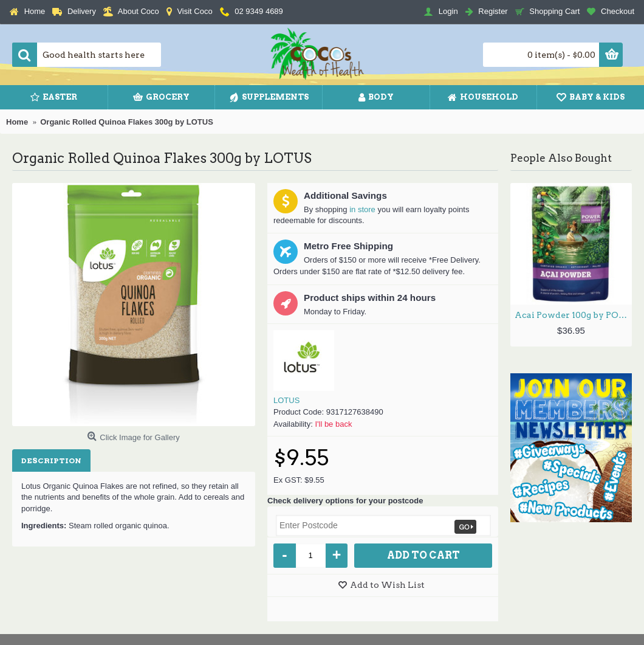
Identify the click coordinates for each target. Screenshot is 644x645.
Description (51, 460)
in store (362, 209)
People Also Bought (561, 158)
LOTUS (286, 400)
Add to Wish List (387, 585)
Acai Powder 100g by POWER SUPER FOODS (573, 315)
